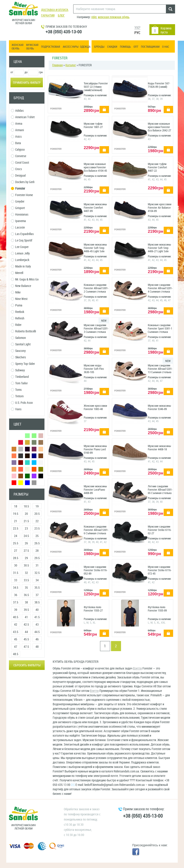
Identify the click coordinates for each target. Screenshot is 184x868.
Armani (17, 130)
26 (26, 543)
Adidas (17, 111)
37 (37, 595)
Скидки (112, 47)
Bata (16, 143)
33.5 (26, 580)
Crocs (16, 169)
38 (26, 602)
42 (16, 625)
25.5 (16, 543)
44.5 (37, 632)
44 (26, 632)
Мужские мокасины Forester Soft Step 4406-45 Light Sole (95, 248)
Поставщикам (150, 47)
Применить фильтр (27, 83)
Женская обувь (18, 47)
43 (37, 625)
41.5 (37, 617)
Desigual (18, 176)
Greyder (18, 202)
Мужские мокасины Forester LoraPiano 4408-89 (95, 490)
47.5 (26, 647)
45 (16, 639)
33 (16, 580)
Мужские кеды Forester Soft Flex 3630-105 (94, 369)
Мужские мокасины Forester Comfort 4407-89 (95, 208)
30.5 (26, 565)
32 (26, 573)
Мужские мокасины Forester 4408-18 (159, 448)
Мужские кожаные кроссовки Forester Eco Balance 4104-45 (95, 167)
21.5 (26, 521)
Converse (19, 156)
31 (37, 565)
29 (26, 558)
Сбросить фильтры (27, 665)
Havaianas (20, 215)
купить (103, 107)
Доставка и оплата (55, 10)
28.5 (16, 558)
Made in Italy (21, 266)
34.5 (16, 588)
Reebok (18, 312)
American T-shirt (23, 117)
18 (16, 506)
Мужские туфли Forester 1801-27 (93, 125)
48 (37, 647)
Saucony (18, 351)
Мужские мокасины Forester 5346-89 (159, 407)
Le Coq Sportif (22, 241)
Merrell (17, 273)
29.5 (37, 558)
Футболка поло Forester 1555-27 (93, 609)
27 (16, 551)
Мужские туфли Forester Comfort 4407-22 (157, 167)
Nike (16, 292)
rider (94, 17)
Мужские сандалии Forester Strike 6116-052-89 (96, 570)
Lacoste (18, 228)
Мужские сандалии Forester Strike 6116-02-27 (160, 530)
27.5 (26, 551)
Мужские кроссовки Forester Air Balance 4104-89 (160, 208)
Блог (61, 16)
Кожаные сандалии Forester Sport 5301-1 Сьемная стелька (160, 328)
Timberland (20, 377)
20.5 (37, 514)
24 (16, 536)
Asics (16, 137)
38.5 (37, 602)
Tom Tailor (19, 383)
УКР (137, 28)
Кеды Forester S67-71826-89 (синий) (159, 85)
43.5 (16, 632)
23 (26, 529)
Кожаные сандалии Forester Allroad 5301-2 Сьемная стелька (96, 288)
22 (37, 521)
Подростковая (51, 47)
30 (16, 565)
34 (37, 580)
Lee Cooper (20, 247)
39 (16, 610)
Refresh (18, 318)
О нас (166, 47)
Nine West (19, 299)
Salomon (18, 338)
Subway (18, 370)
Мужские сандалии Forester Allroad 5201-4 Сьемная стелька (160, 288)
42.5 (26, 625)
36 (16, 595)
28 (37, 551)
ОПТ (136, 47)
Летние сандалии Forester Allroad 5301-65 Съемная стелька (160, 490)
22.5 (16, 529)
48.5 (16, 654)
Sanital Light (21, 344)
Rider (16, 325)
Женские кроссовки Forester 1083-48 (95, 407)
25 (37, 536)
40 (37, 610)
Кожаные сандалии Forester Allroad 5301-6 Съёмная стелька (96, 530)
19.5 (16, 514)
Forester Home (22, 195)
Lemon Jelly (20, 253)
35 (26, 588)
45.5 (26, 639)
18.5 (26, 506)
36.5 (26, 595)
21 (16, 521)
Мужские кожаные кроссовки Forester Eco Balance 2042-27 (159, 127)
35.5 (37, 588)
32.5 (37, 573)
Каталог (71, 65)
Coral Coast (20, 163)
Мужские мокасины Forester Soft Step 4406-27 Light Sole (159, 248)
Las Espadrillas (22, 234)
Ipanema (18, 221)
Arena (17, 124)
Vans (16, 409)
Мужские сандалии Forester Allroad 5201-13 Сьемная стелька (160, 369)
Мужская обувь (32, 47)
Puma (17, 305)
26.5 (37, 543)
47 (16, 647)
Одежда (85, 47)
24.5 (26, 536)
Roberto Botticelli (23, 331)
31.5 (16, 573)
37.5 (16, 602)
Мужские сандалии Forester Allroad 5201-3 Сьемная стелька (96, 328)
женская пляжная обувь (114, 17)
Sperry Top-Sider (23, 364)
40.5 (16, 617)
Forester (18, 189)
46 (37, 639)
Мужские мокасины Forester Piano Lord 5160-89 (95, 449)
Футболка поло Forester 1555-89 (157, 609)
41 (26, 617)
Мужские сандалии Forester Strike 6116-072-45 (160, 570)
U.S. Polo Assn (22, 403)
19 (37, 506)
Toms (16, 390)
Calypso (18, 150)
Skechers (18, 357)
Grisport (18, 208)
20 (26, 514)
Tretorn (17, 396)
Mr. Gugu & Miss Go (25, 279)
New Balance (21, 286)
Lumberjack (20, 260)
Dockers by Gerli (23, 182)
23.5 (37, 529)
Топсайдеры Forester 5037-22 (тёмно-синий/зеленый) (96, 87)
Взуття (137, 668)
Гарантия (48, 16)
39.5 (26, 610)
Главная (57, 65)
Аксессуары (71, 47)
